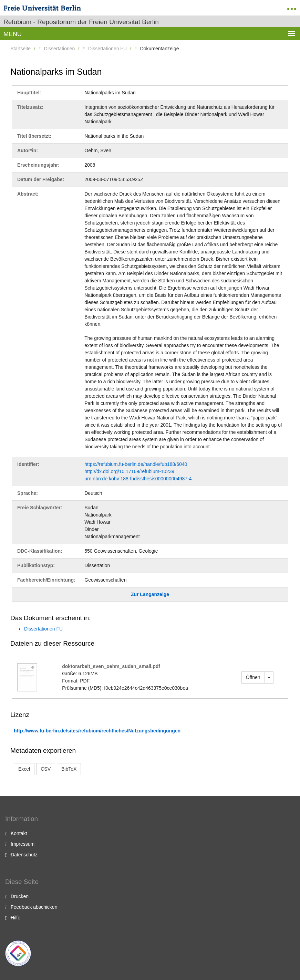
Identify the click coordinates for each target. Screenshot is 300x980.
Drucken (20, 896)
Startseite (20, 49)
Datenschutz (24, 855)
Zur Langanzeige (150, 594)
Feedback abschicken (34, 907)
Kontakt (19, 833)
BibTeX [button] (69, 769)
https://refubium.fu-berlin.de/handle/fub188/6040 (136, 464)
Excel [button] (24, 769)
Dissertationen (60, 49)
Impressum (23, 844)
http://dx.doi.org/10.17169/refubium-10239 (129, 471)
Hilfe (15, 918)
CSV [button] (46, 769)
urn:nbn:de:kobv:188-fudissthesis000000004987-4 (138, 479)
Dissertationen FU (107, 49)
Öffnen (253, 677)
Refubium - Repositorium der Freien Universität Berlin (81, 22)
